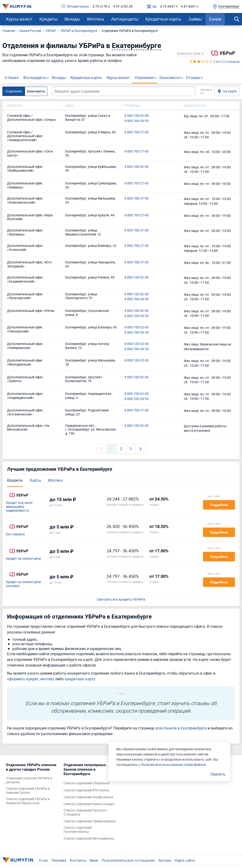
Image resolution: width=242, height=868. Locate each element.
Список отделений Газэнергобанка (78, 830)
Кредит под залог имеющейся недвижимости (19, 507)
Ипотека (96, 19)
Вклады (72, 19)
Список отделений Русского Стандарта (85, 812)
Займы (195, 19)
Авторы (165, 860)
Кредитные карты (163, 19)
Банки (215, 19)
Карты (35, 480)
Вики (94, 860)
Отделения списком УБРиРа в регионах (29, 780)
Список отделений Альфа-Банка (88, 797)
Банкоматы (170, 78)
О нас (44, 860)
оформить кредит (23, 679)
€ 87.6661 (188, 7)
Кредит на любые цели (23, 559)
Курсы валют (19, 19)
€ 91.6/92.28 (123, 7)
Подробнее (219, 505)
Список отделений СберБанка (87, 783)
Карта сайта (185, 860)
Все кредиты (35, 78)
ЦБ (152, 7)
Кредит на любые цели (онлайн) (23, 584)
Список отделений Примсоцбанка (90, 821)
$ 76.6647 (168, 7)
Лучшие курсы (75, 7)
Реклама (59, 860)
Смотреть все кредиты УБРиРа (121, 600)
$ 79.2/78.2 (101, 7)
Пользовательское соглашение (128, 860)
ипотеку (47, 679)
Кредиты (48, 19)
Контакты (78, 860)
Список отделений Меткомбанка (89, 839)
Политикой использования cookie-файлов (173, 765)
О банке (12, 78)
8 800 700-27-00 (137, 132)
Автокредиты (125, 19)
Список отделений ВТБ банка (86, 790)
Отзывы (193, 78)
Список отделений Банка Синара (89, 804)
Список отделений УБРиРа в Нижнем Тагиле (28, 791)
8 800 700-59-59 (137, 121)
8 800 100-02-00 (137, 116)
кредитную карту (80, 679)
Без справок (15, 534)
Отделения (144, 78)
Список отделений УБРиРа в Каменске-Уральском (28, 801)
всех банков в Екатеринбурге (181, 728)
